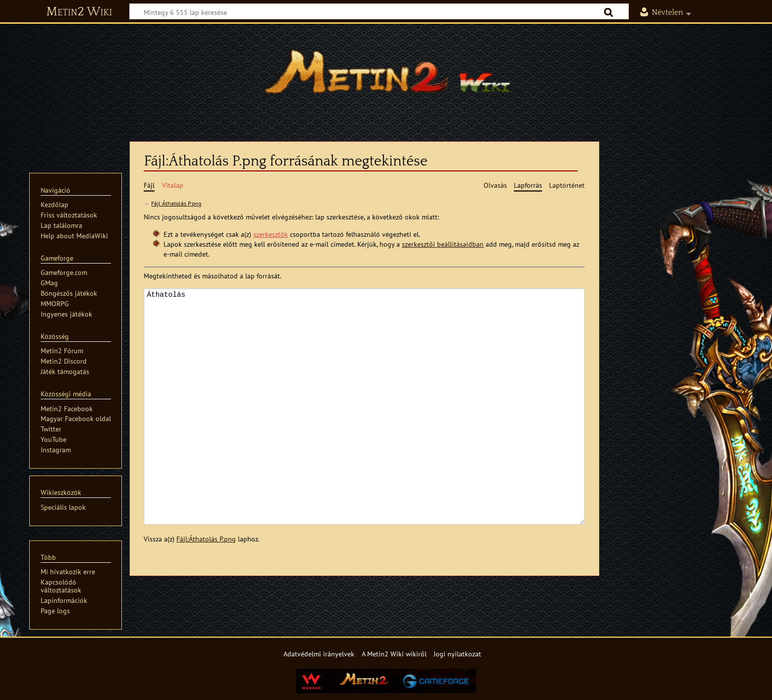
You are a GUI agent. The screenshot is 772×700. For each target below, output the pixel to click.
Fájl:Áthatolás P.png (176, 203)
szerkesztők (271, 234)
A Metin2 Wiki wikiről (394, 654)
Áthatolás (364, 406)
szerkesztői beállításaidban (443, 244)
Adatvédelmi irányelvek (319, 654)
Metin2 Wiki (79, 12)
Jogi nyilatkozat (457, 654)
